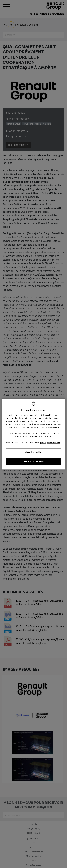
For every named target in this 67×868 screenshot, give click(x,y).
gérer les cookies (33, 452)
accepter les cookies (33, 461)
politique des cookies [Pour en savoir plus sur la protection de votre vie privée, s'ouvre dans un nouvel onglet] (50, 443)
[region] (33, 434)
